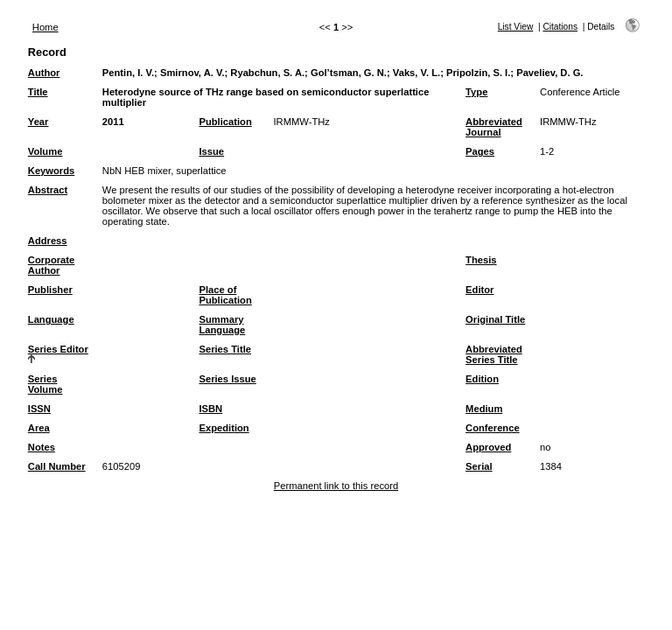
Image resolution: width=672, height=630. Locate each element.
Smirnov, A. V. (192, 73)
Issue (211, 151)
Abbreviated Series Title (494, 354)
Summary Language (222, 325)
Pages (480, 151)
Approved (488, 447)
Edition (482, 379)
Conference (493, 428)
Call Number (57, 466)
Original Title (495, 319)
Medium (484, 409)
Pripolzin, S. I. (478, 73)
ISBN (210, 409)
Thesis (481, 260)
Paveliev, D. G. (549, 73)
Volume (45, 151)
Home (45, 27)
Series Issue (227, 379)
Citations (560, 27)
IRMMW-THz (301, 122)
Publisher (50, 290)
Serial (479, 466)
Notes (42, 447)
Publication (225, 122)
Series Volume (45, 384)
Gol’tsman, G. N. (349, 73)
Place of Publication (225, 295)
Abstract (48, 190)
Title (38, 92)
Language (51, 319)
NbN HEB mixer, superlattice (164, 171)
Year (38, 122)
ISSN (39, 409)
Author (44, 73)
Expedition (224, 428)
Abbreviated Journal (494, 127)
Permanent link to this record (336, 486)
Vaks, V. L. (416, 73)
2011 (113, 122)
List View (516, 27)
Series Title (225, 349)
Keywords (51, 171)
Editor (479, 290)
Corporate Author (51, 265)
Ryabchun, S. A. (267, 73)
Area (39, 428)
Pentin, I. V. (128, 73)
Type (476, 92)
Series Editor (58, 349)
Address (48, 241)
